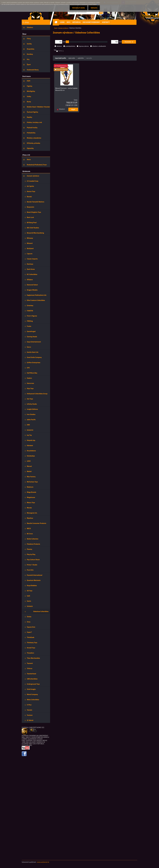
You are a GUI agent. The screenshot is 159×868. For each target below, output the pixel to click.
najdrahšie (81, 58)
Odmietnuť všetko (78, 8)
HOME (62, 22)
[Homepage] (57, 22)
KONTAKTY (106, 22)
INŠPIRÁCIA (76, 22)
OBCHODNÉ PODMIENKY (91, 22)
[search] (101, 12)
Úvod (56, 28)
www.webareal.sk (43, 862)
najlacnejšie (72, 58)
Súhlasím (94, 8)
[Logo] (36, 15)
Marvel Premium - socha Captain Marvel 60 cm (66, 89)
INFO (68, 22)
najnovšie (89, 58)
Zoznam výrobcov (63, 28)
